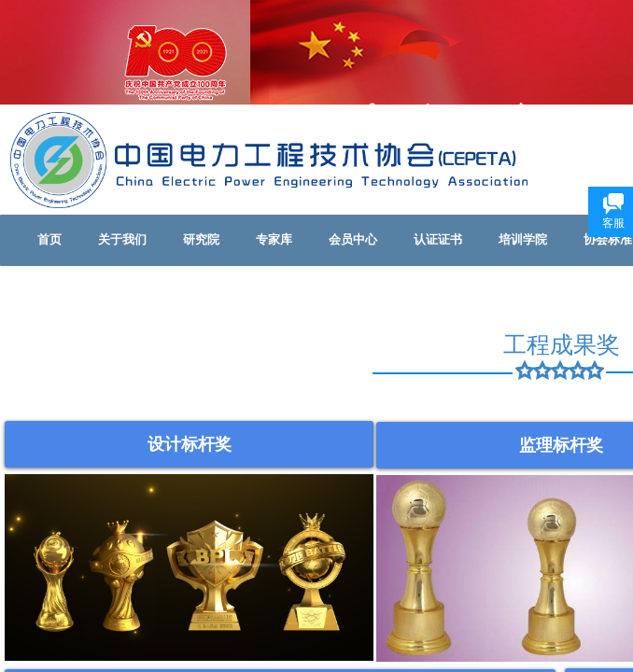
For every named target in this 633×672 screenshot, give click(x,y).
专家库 (274, 239)
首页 (49, 239)
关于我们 (122, 239)
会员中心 (353, 239)
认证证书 (438, 239)
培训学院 (523, 239)
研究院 (201, 239)
